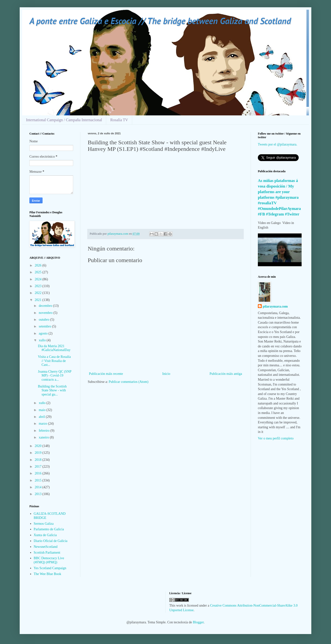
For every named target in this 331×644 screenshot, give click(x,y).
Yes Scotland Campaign (50, 568)
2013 (39, 494)
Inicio (166, 374)
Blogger (198, 622)
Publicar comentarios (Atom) (128, 382)
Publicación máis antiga (226, 374)
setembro (45, 326)
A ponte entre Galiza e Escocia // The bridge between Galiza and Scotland (160, 21)
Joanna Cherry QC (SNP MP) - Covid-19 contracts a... (55, 376)
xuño (43, 403)
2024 (39, 279)
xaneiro (44, 437)
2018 (39, 460)
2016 (39, 473)
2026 (39, 265)
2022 (39, 293)
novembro (46, 313)
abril (42, 417)
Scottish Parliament (47, 553)
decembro (46, 306)
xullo (43, 340)
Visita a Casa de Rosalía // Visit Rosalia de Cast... (54, 361)
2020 (39, 446)
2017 (39, 467)
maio (43, 410)
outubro (44, 320)
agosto (44, 333)
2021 (39, 300)
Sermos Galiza (44, 524)
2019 (39, 453)
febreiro (44, 431)
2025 (39, 272)
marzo (43, 424)
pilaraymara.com (275, 306)
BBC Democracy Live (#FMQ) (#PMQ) (49, 560)
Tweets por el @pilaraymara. (278, 144)
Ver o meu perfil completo (276, 438)
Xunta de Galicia (45, 535)
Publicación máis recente (106, 374)
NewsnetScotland (46, 547)
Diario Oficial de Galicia (51, 541)
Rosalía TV (119, 120)
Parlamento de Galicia (49, 529)
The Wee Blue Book (48, 574)
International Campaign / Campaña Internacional (64, 120)
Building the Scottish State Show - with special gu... (52, 391)
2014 (39, 487)
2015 (39, 480)
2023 (39, 286)
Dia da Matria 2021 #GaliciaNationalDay (54, 348)
